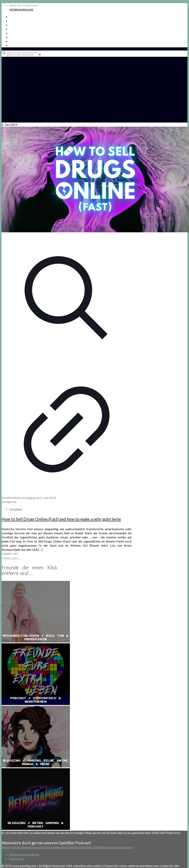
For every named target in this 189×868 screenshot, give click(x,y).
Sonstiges (16, 509)
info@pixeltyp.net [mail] (21, 9)
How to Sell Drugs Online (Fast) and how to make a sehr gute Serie (61, 519)
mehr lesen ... (12, 558)
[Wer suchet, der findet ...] (23, 55)
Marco (31, 498)
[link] (40, 54)
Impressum (17, 859)
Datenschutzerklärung (24, 854)
